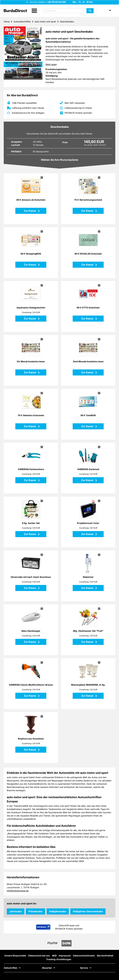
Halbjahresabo (58, 911)
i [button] (42, 177)
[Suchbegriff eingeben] (68, 11)
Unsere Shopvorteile (15, 956)
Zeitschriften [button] (11, 968)
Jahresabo (16, 911)
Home (7, 22)
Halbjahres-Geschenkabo (88, 911)
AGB (54, 956)
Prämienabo (35, 911)
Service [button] (84, 968)
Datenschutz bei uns (39, 956)
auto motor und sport (45, 22)
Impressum (65, 956)
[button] (34, 11)
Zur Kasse (30, 211)
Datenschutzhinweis (84, 956)
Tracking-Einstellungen (59, 959)
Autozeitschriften (22, 22)
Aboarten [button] (47, 968)
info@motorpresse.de (18, 891)
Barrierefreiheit (105, 956)
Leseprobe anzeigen (23, 76)
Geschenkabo (67, 22)
